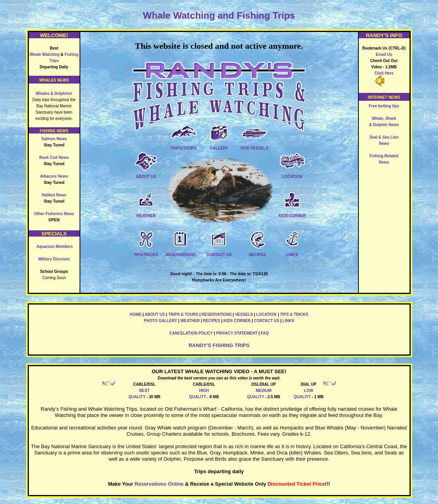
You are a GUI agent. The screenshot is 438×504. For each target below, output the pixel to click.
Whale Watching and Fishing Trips (219, 15)
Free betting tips (384, 106)
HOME (136, 314)
